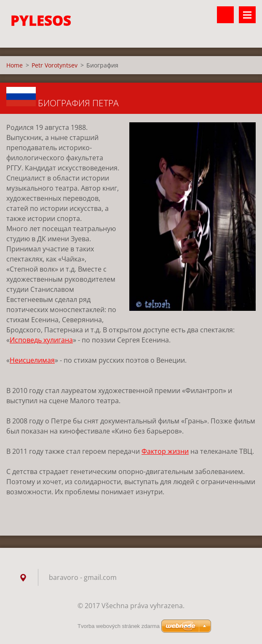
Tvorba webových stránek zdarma (119, 626)
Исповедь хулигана (41, 340)
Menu (247, 15)
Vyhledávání (225, 15)
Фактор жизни (165, 451)
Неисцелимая (32, 360)
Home (15, 65)
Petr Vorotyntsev (55, 65)
